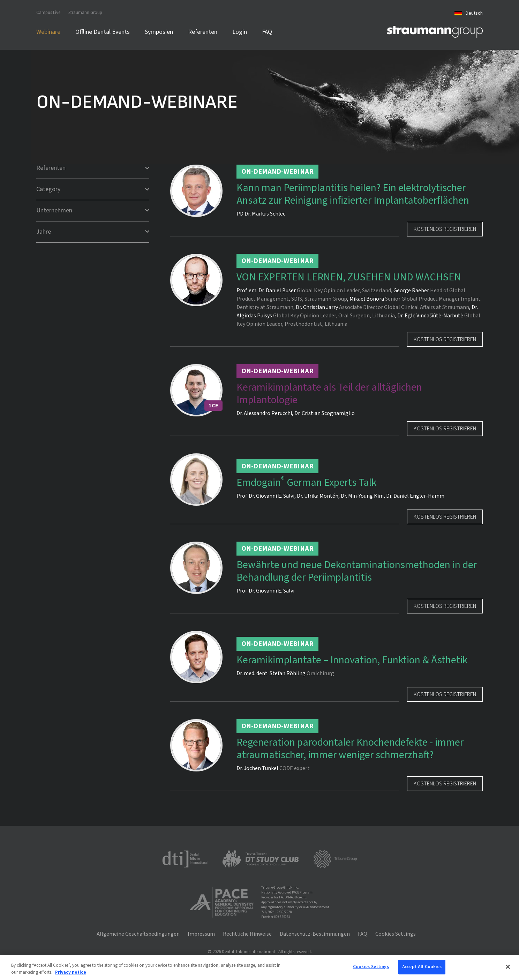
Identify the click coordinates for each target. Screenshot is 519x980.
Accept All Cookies (422, 967)
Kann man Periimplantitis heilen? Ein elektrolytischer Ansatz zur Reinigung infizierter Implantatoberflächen (353, 194)
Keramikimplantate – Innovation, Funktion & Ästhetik (352, 660)
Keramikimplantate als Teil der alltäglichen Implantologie (329, 394)
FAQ (267, 32)
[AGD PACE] (221, 902)
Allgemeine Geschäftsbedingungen (138, 934)
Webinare (48, 32)
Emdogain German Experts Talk (306, 483)
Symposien (159, 32)
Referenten (203, 32)
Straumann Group (85, 13)
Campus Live (48, 13)
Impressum (201, 934)
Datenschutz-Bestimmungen (315, 934)
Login (240, 32)
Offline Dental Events (103, 32)
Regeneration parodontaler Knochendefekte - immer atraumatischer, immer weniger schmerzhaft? (350, 749)
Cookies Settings (396, 934)
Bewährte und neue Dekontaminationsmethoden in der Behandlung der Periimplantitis (357, 571)
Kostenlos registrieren (445, 229)
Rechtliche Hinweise (247, 934)
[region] (259, 968)
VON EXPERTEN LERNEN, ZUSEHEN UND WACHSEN (349, 277)
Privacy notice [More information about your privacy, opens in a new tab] (71, 972)
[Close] (508, 967)
